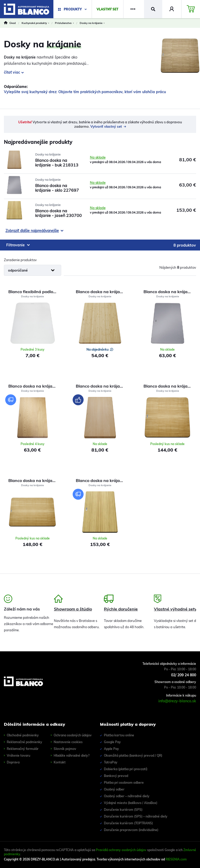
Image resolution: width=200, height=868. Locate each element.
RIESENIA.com (176, 859)
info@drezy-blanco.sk (177, 701)
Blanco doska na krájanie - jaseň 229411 (35, 480)
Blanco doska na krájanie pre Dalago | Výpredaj (35, 386)
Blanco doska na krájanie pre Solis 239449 (102, 292)
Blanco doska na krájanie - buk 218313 (102, 386)
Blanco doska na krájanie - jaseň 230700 (102, 480)
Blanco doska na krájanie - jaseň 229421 (170, 386)
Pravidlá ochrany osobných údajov (121, 850)
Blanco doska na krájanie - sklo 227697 (170, 292)
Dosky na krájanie (48, 154)
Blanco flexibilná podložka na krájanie (35, 292)
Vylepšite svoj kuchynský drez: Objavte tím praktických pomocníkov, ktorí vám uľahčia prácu (85, 92)
